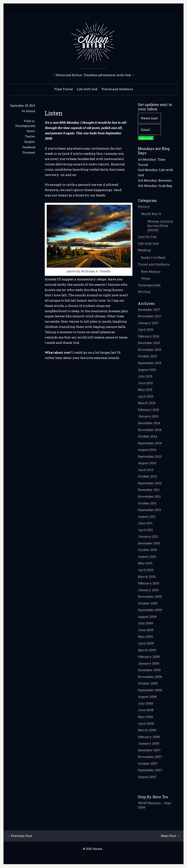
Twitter (30, 136)
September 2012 (150, 483)
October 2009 (148, 603)
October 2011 (147, 503)
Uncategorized (25, 126)
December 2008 (149, 670)
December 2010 (149, 543)
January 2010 (148, 590)
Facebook (29, 147)
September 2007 (150, 770)
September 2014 (150, 443)
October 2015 (147, 356)
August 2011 (147, 517)
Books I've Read (153, 258)
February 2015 (148, 410)
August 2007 (147, 777)
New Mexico (151, 272)
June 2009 (146, 630)
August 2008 (147, 697)
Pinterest (29, 153)
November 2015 (150, 350)
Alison (31, 111)
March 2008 (147, 730)
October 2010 (147, 550)
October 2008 (148, 683)
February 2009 (149, 657)
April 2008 (146, 724)
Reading (144, 250)
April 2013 (146, 470)
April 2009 (146, 643)
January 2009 (149, 664)
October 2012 (147, 476)
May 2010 (145, 563)
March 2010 (147, 577)
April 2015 (146, 396)
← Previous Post (20, 836)
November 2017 (150, 316)
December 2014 (149, 423)
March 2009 (147, 650)
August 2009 (147, 617)
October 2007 (148, 764)
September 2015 (150, 363)
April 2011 (145, 530)
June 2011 (145, 523)
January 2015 (148, 416)
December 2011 (149, 490)
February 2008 (149, 737)
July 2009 (145, 623)
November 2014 (150, 430)
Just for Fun (147, 237)
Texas (146, 278)
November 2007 (150, 757)
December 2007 (149, 750)
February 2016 (149, 336)
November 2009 (150, 597)
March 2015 (147, 403)
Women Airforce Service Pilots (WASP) (160, 226)
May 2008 (145, 717)
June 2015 (145, 383)
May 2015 (145, 390)
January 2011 (148, 537)
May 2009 (145, 637)
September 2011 (149, 510)
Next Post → (170, 836)
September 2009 (150, 610)
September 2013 (150, 457)
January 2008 (149, 744)
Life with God (87, 89)
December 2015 (149, 343)
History (144, 207)
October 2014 (148, 436)
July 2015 (145, 376)
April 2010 (146, 570)
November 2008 (150, 677)
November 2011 (149, 497)
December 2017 (149, 310)
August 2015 (147, 370)
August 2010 (147, 557)
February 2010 (149, 583)
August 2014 (147, 450)
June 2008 (146, 710)
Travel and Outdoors (117, 89)
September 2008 (150, 690)
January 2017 (148, 323)
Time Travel (63, 89)
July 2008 (145, 704)
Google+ (30, 142)
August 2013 (147, 463)
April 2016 (146, 330)
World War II (151, 214)
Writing (144, 292)
